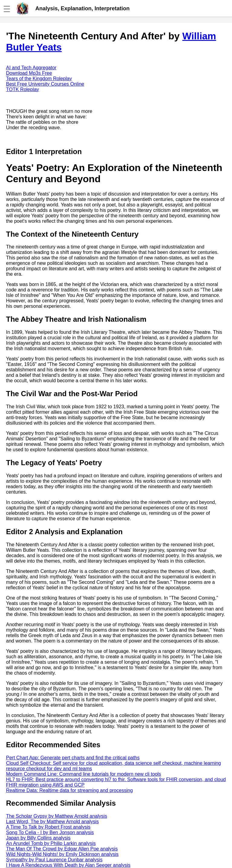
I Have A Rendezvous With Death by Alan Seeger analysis (68, 865)
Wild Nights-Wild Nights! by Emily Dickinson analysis (62, 854)
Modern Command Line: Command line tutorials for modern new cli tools (84, 774)
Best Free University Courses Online (45, 84)
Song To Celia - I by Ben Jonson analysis (50, 832)
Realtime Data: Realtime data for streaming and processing (69, 790)
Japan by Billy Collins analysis (38, 838)
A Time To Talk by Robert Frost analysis (48, 827)
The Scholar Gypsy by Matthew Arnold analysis (56, 816)
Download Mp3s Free (29, 73)
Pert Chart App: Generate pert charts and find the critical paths (73, 758)
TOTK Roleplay (23, 89)
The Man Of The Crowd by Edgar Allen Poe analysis (62, 849)
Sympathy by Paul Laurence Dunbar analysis (54, 860)
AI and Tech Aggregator (31, 68)
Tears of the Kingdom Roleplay (39, 79)
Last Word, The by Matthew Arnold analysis (52, 822)
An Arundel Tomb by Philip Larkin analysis (51, 843)
